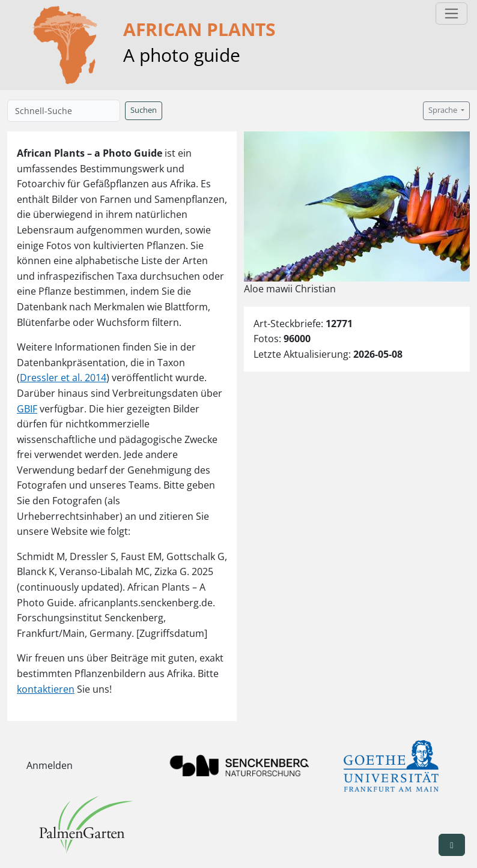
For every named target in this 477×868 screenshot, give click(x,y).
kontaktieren (46, 689)
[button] (452, 845)
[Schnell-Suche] (64, 111)
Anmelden (50, 765)
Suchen (144, 110)
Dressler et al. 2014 (63, 378)
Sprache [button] (444, 110)
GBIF (27, 409)
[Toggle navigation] (451, 14)
